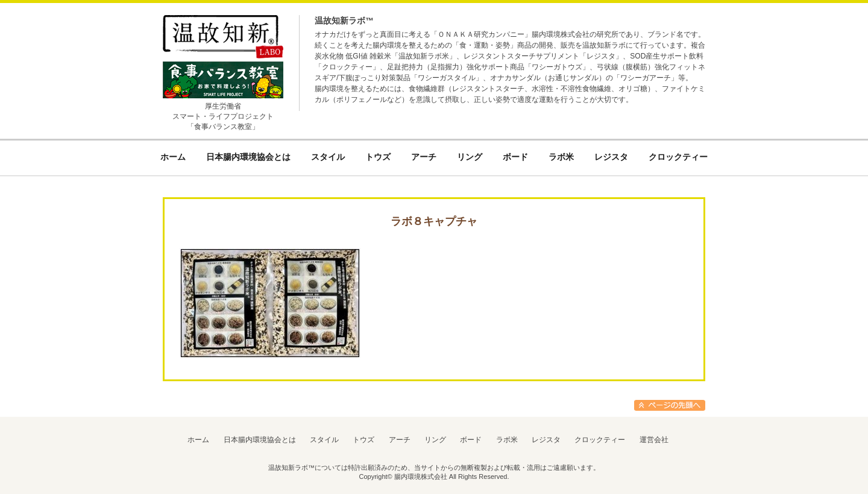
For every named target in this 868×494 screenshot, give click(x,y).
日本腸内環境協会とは (260, 440)
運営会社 (654, 440)
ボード (471, 440)
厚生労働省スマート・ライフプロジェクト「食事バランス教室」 (223, 116)
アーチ (400, 440)
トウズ (363, 440)
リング (435, 440)
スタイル (324, 440)
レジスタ (546, 440)
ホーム (198, 440)
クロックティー (600, 440)
